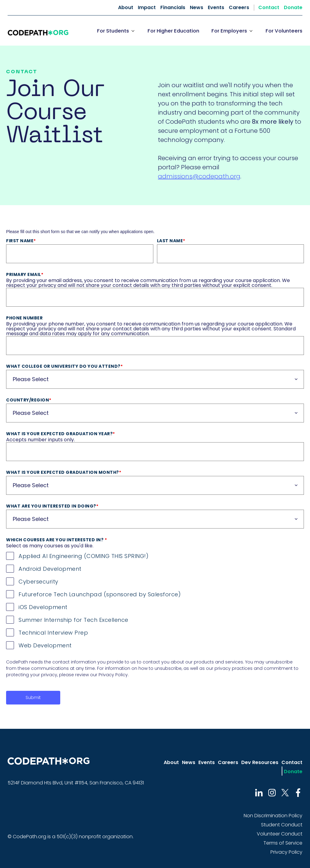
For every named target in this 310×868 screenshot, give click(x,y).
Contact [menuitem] (269, 8)
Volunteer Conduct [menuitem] (280, 834)
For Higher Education (173, 31)
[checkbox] (155, 599)
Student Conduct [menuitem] (282, 825)
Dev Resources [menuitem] (260, 762)
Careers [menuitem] (239, 8)
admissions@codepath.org (199, 176)
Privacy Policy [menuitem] (286, 852)
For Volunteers (284, 31)
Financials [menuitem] (173, 8)
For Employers (229, 31)
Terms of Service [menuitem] (283, 843)
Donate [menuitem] (293, 8)
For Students (113, 31)
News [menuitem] (197, 8)
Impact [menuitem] (147, 8)
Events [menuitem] (216, 8)
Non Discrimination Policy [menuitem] (273, 816)
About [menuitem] (126, 8)
